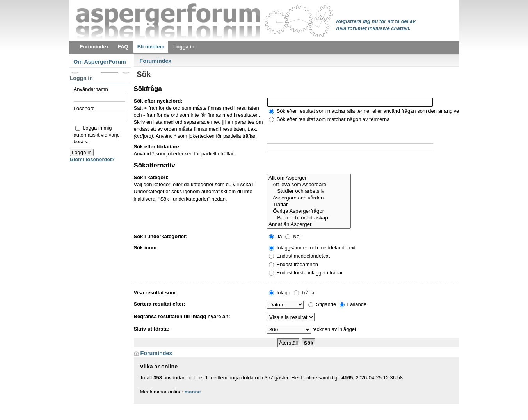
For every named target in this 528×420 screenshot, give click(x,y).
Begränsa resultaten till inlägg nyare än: (182, 316)
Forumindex (156, 61)
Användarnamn (91, 89)
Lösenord (84, 108)
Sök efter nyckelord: (158, 101)
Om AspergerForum (100, 62)
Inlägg (280, 293)
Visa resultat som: (156, 293)
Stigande (322, 304)
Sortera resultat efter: (160, 304)
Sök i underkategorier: (161, 236)
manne (193, 392)
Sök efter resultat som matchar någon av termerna (329, 119)
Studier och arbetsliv (309, 191)
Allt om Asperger (309, 178)
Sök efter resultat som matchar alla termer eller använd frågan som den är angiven (365, 111)
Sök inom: (146, 248)
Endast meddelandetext (299, 256)
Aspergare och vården (309, 198)
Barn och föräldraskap (309, 218)
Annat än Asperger (309, 225)
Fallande (353, 304)
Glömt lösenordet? (92, 159)
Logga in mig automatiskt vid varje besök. (97, 135)
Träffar (309, 205)
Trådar (305, 293)
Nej (293, 236)
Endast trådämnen (293, 264)
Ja (275, 236)
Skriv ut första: (152, 329)
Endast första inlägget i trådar (306, 273)
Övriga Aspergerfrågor (309, 211)
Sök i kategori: (151, 177)
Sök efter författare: (157, 147)
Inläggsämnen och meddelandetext (312, 248)
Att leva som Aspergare (309, 185)
